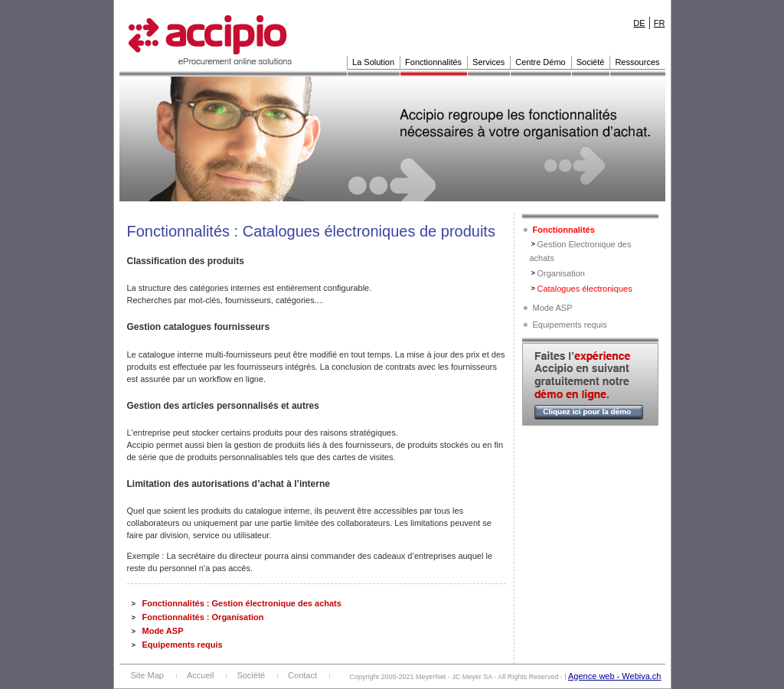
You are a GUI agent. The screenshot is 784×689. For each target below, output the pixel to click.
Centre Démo (540, 62)
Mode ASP (163, 631)
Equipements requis (183, 645)
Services (488, 62)
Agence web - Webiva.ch (614, 676)
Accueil (200, 675)
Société (591, 62)
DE (639, 23)
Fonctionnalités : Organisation (203, 617)
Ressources (637, 62)
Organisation (561, 273)
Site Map (147, 675)
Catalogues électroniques (585, 289)
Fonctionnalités (433, 62)
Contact (302, 675)
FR (660, 23)
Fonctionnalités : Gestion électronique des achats (242, 603)
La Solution (373, 62)
